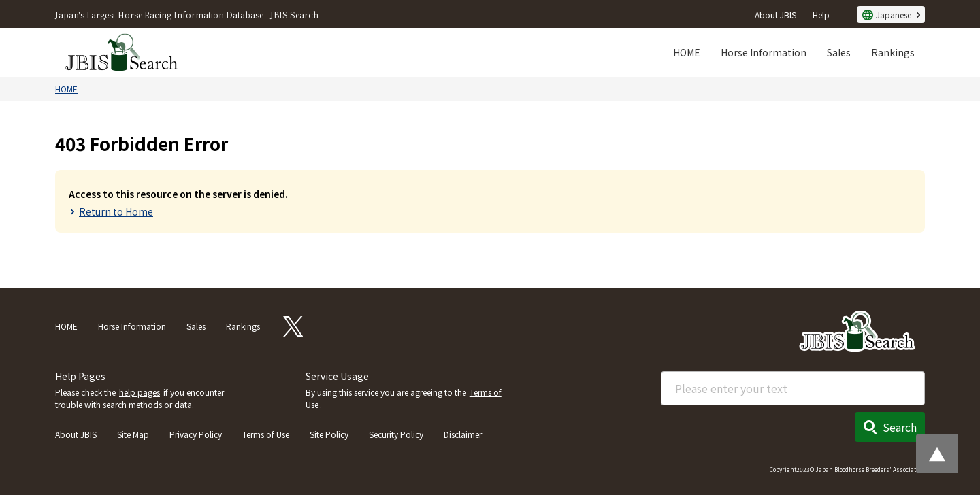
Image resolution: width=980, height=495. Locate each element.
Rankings (893, 52)
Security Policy (396, 434)
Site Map (133, 434)
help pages (140, 392)
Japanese (894, 15)
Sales (839, 52)
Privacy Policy (196, 434)
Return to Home (116, 211)
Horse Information (764, 52)
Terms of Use (266, 434)
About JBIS (775, 15)
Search (900, 427)
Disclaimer (463, 434)
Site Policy (329, 434)
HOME (687, 52)
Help (821, 15)
